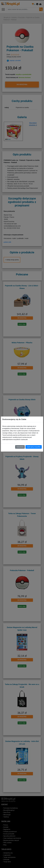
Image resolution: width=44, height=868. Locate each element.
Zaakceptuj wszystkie (34, 447)
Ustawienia (20, 447)
